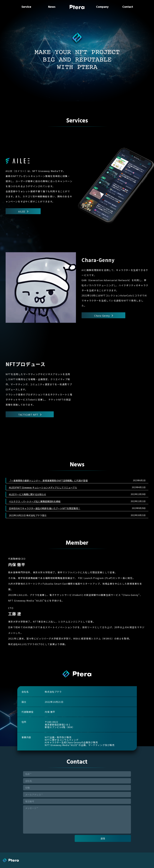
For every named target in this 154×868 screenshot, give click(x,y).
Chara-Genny (103, 316)
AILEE (23, 211)
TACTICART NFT (30, 415)
